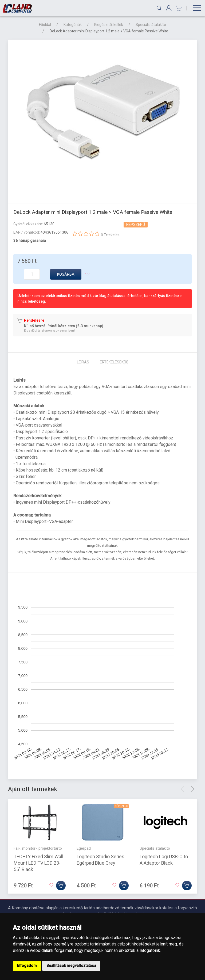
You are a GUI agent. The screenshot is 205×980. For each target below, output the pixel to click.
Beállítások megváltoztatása (71, 966)
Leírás (83, 362)
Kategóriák (73, 25)
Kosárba (66, 274)
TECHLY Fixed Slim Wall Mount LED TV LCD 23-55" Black (38, 863)
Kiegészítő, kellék (109, 25)
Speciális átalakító (151, 25)
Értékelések (114, 362)
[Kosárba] (61, 886)
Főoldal (45, 25)
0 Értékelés (110, 235)
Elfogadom (27, 966)
